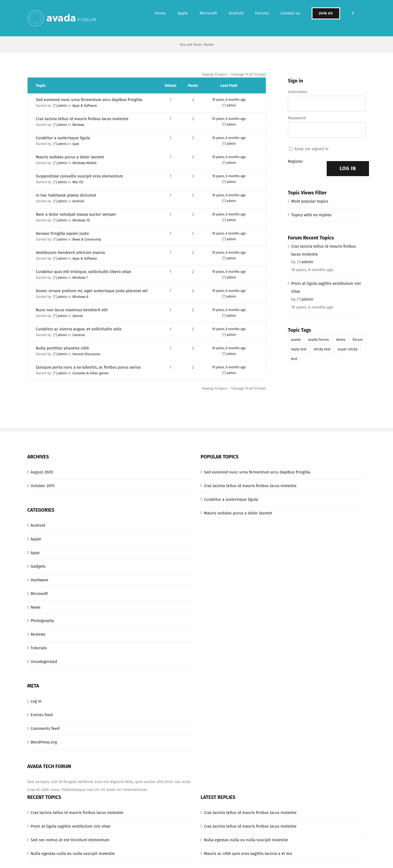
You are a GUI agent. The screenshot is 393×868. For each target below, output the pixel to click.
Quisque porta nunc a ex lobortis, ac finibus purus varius (88, 367)
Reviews (78, 125)
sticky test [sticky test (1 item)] (322, 349)
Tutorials (39, 648)
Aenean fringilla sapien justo (62, 233)
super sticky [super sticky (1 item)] (348, 349)
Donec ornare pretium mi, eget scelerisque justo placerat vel (92, 291)
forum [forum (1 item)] (358, 340)
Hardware (39, 580)
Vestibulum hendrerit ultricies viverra (70, 253)
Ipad (76, 144)
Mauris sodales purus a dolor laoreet (70, 157)
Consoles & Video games (90, 373)
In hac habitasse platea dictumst (66, 195)
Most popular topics (310, 201)
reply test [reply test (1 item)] (299, 349)
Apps (35, 553)
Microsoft (39, 594)
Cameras (79, 335)
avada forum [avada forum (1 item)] (318, 340)
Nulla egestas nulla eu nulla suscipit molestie (73, 854)
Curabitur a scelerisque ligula (63, 138)
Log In (348, 168)
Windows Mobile (84, 163)
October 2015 (43, 486)
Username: (298, 92)
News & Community (87, 239)
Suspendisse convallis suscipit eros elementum (79, 176)
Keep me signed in (312, 149)
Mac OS (78, 182)
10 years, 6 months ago (229, 100)
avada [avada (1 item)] (296, 340)
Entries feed (42, 715)
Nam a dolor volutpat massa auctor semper (76, 214)
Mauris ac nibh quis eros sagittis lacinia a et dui (248, 854)
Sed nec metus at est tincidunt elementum (70, 840)
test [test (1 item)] (294, 359)
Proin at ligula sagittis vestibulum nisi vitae (326, 287)
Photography (42, 621)
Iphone (78, 316)
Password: (297, 118)
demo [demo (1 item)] (341, 340)
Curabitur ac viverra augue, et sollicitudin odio (79, 329)
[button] (353, 13)
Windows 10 (81, 220)
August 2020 (42, 472)
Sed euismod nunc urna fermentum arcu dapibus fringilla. (89, 100)
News (35, 607)
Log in (36, 701)
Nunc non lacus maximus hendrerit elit (72, 310)
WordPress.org (44, 742)
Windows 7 (80, 278)
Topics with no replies (311, 215)
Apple (36, 539)
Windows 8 (80, 297)
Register (295, 161)
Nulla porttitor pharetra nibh (62, 348)
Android (78, 201)
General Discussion (86, 354)
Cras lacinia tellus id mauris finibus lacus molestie (82, 119)
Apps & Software (85, 106)
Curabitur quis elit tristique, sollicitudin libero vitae (83, 272)
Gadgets (38, 566)
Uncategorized (44, 662)
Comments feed (45, 728)
